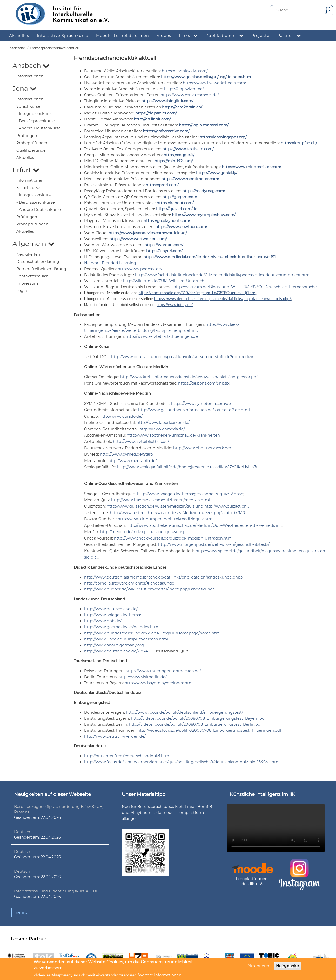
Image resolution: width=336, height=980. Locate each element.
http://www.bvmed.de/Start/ (127, 454)
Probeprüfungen (32, 143)
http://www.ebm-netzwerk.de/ (202, 448)
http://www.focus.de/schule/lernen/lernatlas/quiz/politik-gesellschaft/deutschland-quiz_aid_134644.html (182, 762)
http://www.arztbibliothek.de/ (141, 442)
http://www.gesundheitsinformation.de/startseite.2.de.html (194, 410)
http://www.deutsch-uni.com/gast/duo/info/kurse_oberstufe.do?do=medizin (183, 357)
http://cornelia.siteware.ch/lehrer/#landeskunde (129, 583)
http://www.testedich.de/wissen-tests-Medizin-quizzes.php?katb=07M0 (177, 513)
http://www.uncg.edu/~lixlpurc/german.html (126, 639)
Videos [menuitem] (164, 36)
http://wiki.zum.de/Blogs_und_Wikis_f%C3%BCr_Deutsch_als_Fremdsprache (245, 287)
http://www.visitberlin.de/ (143, 677)
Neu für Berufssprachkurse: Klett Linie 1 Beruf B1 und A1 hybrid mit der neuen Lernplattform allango (168, 813)
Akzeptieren (259, 966)
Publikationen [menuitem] (227, 36)
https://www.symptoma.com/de (201, 404)
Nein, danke (287, 966)
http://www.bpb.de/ (103, 621)
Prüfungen (27, 136)
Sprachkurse (28, 106)
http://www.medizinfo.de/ (133, 461)
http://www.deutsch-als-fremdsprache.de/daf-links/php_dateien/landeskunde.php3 (163, 577)
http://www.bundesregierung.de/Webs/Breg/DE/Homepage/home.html (152, 633)
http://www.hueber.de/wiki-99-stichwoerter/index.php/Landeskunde (150, 589)
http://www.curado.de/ (121, 416)
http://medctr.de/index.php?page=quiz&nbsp (143, 532)
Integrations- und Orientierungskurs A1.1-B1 (56, 891)
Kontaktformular (32, 276)
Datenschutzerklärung (38, 262)
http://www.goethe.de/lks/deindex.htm (121, 627)
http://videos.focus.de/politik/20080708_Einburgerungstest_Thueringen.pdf (209, 730)
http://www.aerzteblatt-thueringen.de (162, 336)
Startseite (18, 48)
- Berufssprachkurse (36, 121)
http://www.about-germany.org (114, 645)
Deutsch (22, 832)
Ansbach (31, 66)
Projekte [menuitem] (260, 36)
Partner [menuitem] (291, 36)
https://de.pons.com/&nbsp (203, 383)
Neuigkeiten (28, 254)
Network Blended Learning (110, 263)
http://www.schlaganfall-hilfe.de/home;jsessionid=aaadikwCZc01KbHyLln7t (187, 467)
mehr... (21, 912)
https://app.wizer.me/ (184, 89)
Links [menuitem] (190, 36)
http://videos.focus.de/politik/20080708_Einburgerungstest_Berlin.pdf (195, 724)
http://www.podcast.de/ (140, 269)
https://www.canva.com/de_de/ (190, 95)
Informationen (30, 76)
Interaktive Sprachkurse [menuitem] (63, 36)
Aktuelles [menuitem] (19, 36)
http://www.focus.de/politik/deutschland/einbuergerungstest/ (184, 712)
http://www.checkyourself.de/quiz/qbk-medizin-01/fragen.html (173, 538)
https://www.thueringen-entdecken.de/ (163, 671)
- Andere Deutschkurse (39, 128)
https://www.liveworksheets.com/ (214, 83)
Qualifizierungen (32, 150)
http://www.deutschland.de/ (111, 609)
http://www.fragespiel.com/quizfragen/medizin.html (160, 500)
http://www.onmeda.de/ (162, 429)
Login (22, 291)
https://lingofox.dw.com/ (185, 71)
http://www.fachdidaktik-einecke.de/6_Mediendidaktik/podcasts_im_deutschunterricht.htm (222, 275)
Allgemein (33, 244)
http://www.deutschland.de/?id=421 (118, 651)
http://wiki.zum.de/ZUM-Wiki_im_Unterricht (164, 281)
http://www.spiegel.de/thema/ (113, 615)
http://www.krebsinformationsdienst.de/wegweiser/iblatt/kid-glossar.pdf (189, 377)
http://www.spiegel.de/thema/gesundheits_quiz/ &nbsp (190, 494)
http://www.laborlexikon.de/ (163, 423)
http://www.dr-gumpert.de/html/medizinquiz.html (166, 519)
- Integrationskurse (35, 114)
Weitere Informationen (160, 975)
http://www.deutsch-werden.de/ (115, 736)
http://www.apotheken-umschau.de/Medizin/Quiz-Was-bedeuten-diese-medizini (204, 525)
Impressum (27, 283)
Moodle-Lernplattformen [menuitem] (123, 36)
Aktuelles (25, 158)
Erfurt (26, 170)
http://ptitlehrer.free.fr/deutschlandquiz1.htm (127, 756)
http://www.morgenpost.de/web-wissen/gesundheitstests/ (214, 544)
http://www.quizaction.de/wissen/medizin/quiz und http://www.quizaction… (178, 506)
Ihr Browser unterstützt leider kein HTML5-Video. (276, 828)
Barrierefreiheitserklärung (41, 269)
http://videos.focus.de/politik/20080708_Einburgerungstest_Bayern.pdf (198, 718)
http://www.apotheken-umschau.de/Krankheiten (173, 435)
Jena (24, 88)
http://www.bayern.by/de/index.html (159, 683)
